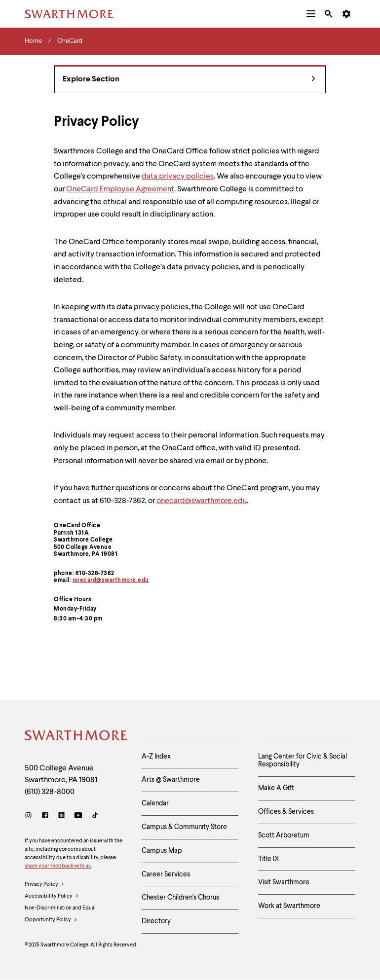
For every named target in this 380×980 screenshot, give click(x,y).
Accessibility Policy (52, 897)
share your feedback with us (58, 866)
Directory (156, 921)
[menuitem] (311, 14)
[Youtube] (78, 817)
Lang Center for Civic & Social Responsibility (303, 761)
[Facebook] (45, 817)
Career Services (166, 874)
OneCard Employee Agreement (120, 189)
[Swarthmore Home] (76, 737)
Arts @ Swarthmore (171, 780)
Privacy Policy (45, 885)
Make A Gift (276, 788)
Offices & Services (286, 812)
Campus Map (162, 851)
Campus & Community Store (184, 827)
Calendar (155, 803)
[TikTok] (95, 817)
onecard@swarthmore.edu (111, 581)
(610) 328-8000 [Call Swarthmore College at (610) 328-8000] (50, 792)
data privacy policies (178, 177)
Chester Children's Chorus (180, 898)
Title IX (269, 859)
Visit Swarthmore (284, 882)
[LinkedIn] (61, 817)
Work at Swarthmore (289, 906)
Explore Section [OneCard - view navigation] (189, 80)
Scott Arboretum (284, 835)
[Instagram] (30, 817)
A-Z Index (156, 757)
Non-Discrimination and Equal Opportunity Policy (60, 916)
